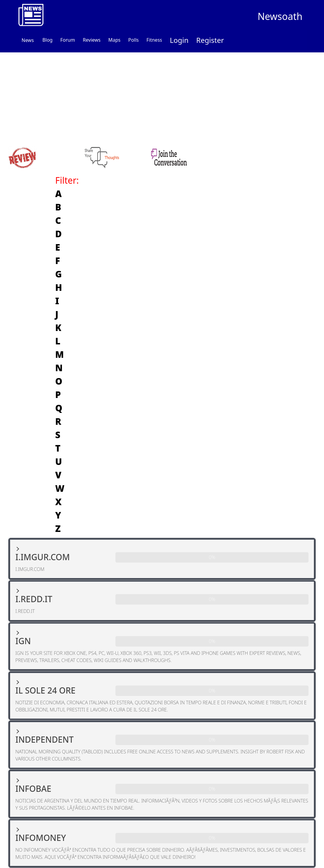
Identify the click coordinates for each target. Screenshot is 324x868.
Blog (48, 40)
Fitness (154, 40)
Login (179, 40)
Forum (68, 40)
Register (210, 40)
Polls (133, 40)
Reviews (92, 40)
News (28, 40)
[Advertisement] (162, 97)
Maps (114, 40)
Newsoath (280, 16)
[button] (162, 559)
